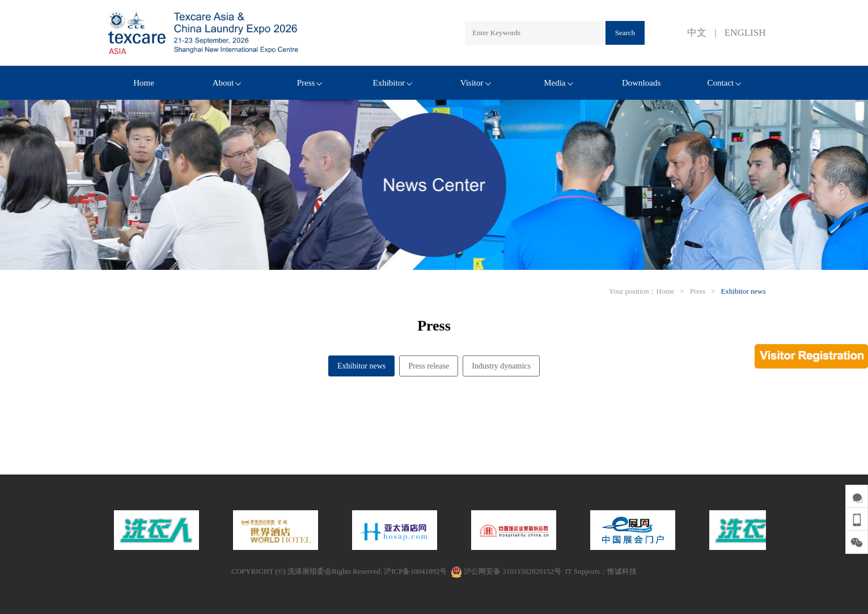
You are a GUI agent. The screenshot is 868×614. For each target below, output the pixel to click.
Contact (725, 83)
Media (558, 83)
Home (144, 83)
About (227, 83)
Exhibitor (393, 83)
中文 (697, 33)
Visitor (476, 83)
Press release (429, 366)
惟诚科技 (622, 571)
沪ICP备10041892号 (415, 571)
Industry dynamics (501, 366)
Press (310, 83)
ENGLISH (745, 33)
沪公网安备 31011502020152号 (506, 571)
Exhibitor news (743, 291)
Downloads (641, 83)
